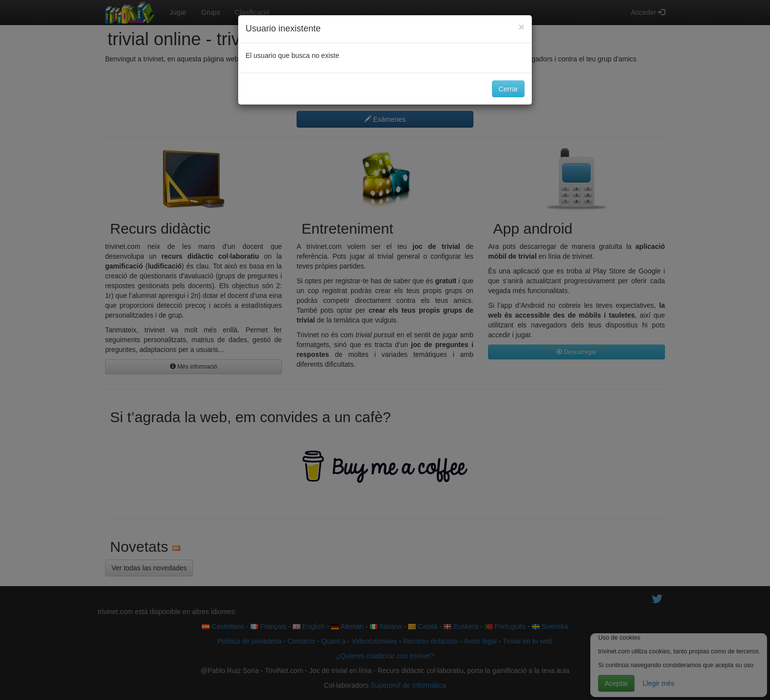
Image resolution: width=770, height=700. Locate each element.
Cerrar (508, 89)
